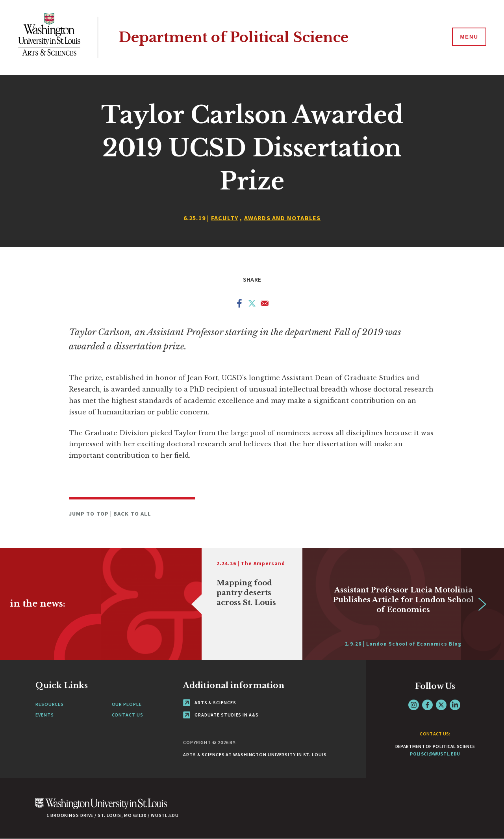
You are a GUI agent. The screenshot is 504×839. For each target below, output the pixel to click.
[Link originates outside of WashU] (202, 604)
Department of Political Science (233, 37)
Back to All (132, 514)
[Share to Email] (265, 305)
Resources (50, 704)
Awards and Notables (283, 218)
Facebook (427, 705)
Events (44, 715)
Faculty (225, 218)
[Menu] (469, 37)
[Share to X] (252, 305)
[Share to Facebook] (239, 305)
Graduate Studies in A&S (221, 715)
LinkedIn (455, 705)
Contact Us (128, 715)
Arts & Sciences (209, 703)
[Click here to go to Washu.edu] (101, 808)
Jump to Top (90, 514)
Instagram (414, 705)
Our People (127, 704)
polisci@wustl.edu (435, 754)
